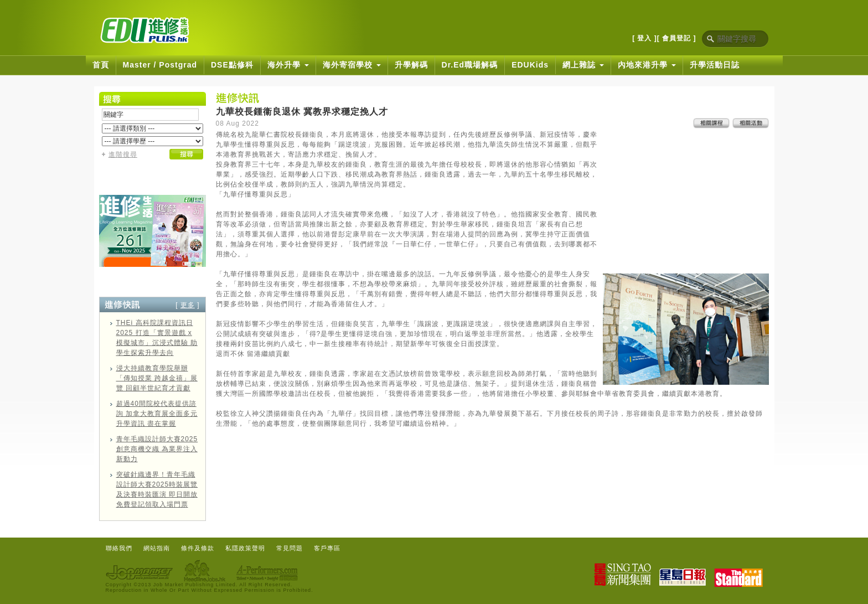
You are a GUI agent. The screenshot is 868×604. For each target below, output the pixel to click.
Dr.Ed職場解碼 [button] (470, 65)
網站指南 (157, 548)
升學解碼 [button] (411, 65)
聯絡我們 (119, 548)
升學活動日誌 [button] (715, 65)
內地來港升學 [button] (647, 65)
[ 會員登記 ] (677, 38)
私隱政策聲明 (245, 548)
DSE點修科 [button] (232, 65)
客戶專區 (327, 548)
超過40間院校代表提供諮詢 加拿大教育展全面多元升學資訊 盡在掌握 (157, 414)
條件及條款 (198, 548)
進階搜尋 (123, 154)
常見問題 (290, 548)
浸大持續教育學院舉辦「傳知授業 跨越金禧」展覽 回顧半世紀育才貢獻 (157, 378)
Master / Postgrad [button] (160, 65)
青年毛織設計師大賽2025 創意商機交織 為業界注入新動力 (157, 449)
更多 (188, 305)
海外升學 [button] (288, 65)
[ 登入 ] (645, 38)
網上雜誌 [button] (583, 65)
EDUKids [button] (530, 65)
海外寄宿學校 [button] (352, 65)
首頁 (101, 65)
